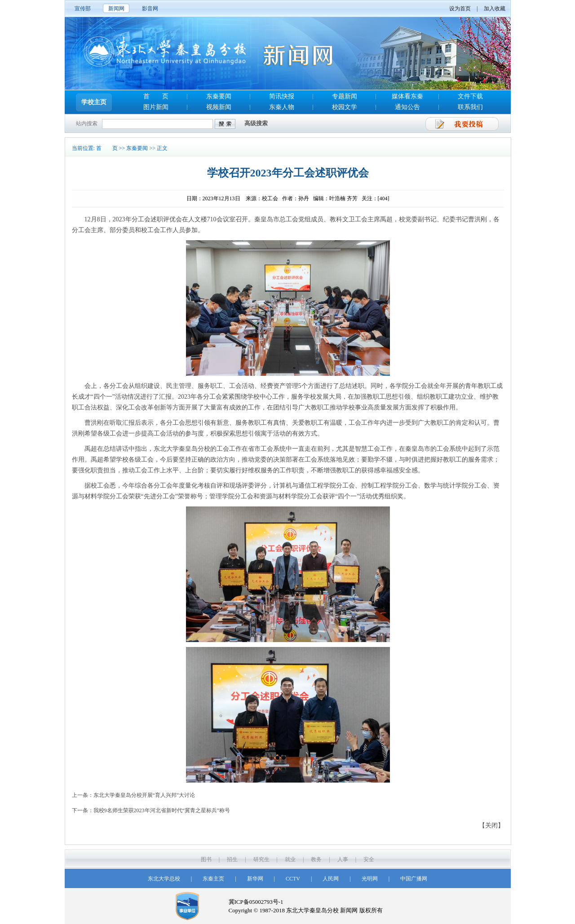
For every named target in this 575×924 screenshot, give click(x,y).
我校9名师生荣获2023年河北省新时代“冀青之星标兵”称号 (162, 810)
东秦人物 (282, 107)
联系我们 (470, 107)
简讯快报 (282, 96)
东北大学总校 (164, 879)
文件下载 (470, 96)
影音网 (150, 9)
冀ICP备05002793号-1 (256, 902)
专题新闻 (345, 96)
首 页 (156, 96)
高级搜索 (256, 123)
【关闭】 (491, 825)
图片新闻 (156, 107)
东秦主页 (213, 879)
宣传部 (83, 9)
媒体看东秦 (407, 96)
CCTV (293, 879)
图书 (206, 859)
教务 (316, 859)
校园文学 (345, 107)
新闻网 (116, 9)
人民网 (331, 879)
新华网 (255, 879)
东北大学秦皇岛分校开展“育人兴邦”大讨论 (144, 795)
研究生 (261, 859)
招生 (232, 859)
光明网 (370, 879)
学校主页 (94, 102)
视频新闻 (219, 107)
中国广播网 (414, 879)
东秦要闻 (219, 96)
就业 (290, 859)
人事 (343, 859)
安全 (369, 859)
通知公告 (407, 107)
